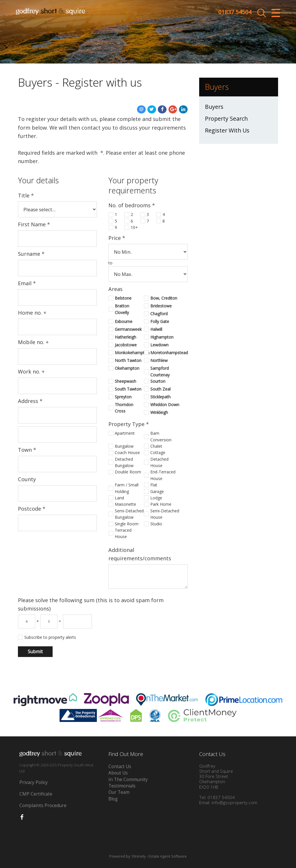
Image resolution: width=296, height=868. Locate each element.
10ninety (138, 856)
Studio (156, 524)
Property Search (226, 118)
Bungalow (124, 446)
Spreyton (123, 397)
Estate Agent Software (168, 856)
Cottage (158, 452)
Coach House (127, 452)
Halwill (156, 329)
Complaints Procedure (43, 806)
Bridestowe (161, 306)
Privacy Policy (34, 782)
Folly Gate (160, 321)
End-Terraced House (163, 475)
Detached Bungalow (124, 462)
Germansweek (128, 329)
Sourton (158, 381)
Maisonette (125, 504)
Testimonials (122, 786)
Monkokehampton (129, 353)
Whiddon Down (165, 405)
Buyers (214, 107)
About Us (118, 773)
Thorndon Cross (124, 408)
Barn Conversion (161, 436)
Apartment (125, 433)
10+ (134, 227)
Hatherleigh (125, 337)
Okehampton (127, 368)
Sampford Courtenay (160, 371)
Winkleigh (159, 412)
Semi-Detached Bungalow (129, 514)
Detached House (159, 462)
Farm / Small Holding (127, 488)
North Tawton (128, 360)
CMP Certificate (36, 794)
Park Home (161, 504)
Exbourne (124, 321)
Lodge (156, 498)
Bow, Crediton (164, 298)
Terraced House (123, 533)
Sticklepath (160, 397)
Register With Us (227, 130)
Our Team (119, 792)
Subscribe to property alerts (50, 637)
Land (119, 498)
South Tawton (128, 389)
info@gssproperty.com (234, 803)
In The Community (128, 780)
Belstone (123, 298)
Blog (113, 799)
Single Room (127, 524)
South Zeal (160, 389)
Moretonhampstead (165, 353)
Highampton (162, 337)
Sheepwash (125, 381)
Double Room (128, 472)
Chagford (159, 314)
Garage (157, 491)
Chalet (156, 446)
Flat (154, 485)
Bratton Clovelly (122, 309)
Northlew (159, 360)
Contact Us (120, 767)
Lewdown (159, 345)
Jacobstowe (126, 345)
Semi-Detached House (165, 514)
